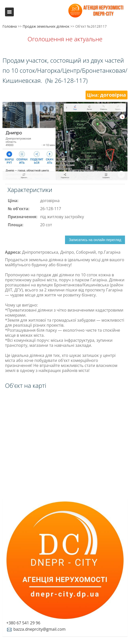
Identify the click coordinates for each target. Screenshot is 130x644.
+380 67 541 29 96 (23, 623)
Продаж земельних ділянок (46, 26)
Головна (10, 26)
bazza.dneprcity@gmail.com (36, 629)
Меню (9, 12)
